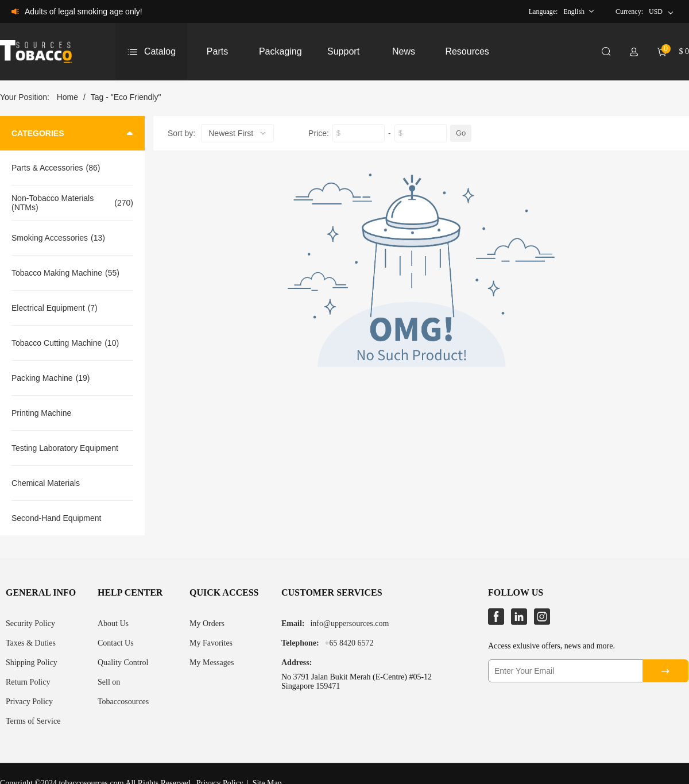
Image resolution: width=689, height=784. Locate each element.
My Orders (207, 623)
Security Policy (30, 623)
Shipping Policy (32, 663)
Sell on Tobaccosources (123, 692)
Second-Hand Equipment (56, 518)
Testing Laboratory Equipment (65, 448)
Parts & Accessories (47, 168)
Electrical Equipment (48, 308)
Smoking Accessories (50, 238)
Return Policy (28, 682)
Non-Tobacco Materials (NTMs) (53, 203)
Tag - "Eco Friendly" (126, 97)
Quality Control (123, 663)
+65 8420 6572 (349, 643)
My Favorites (211, 643)
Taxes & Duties (31, 643)
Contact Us (116, 643)
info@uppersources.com (349, 623)
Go (461, 133)
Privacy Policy (29, 702)
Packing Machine (42, 378)
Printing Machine (41, 413)
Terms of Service (33, 721)
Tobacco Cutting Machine (57, 343)
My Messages (212, 663)
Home (67, 97)
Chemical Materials (46, 483)
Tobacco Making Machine (57, 273)
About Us (113, 623)
